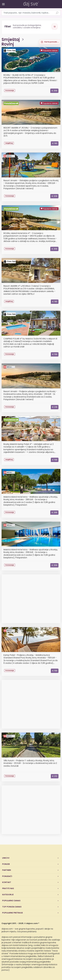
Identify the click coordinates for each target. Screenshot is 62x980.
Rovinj (8, 44)
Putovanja (10, 90)
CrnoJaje (10, 51)
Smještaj (11, 40)
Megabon (9, 156)
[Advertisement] (31, 600)
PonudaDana (11, 103)
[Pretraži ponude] (57, 13)
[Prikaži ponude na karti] (50, 42)
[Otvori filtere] (31, 27)
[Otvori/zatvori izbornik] (3, 2)
